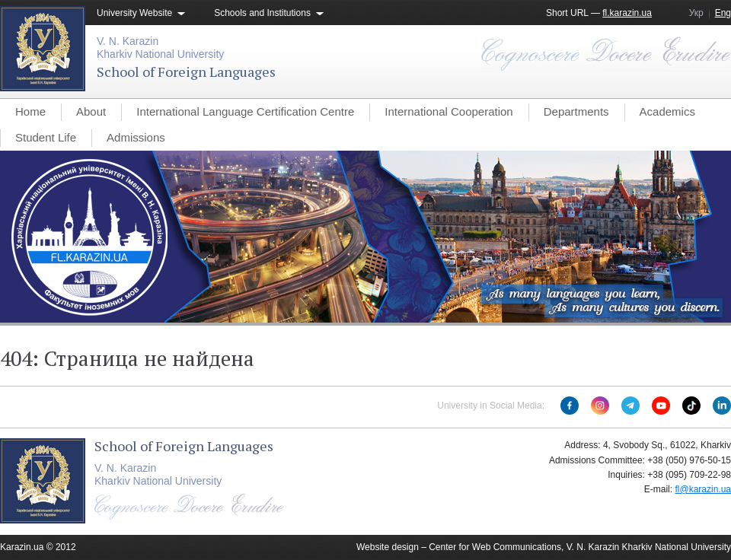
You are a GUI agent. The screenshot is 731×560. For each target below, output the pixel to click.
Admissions (136, 137)
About (91, 111)
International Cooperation (448, 111)
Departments (576, 111)
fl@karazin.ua (703, 489)
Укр (696, 13)
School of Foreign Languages (186, 72)
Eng (723, 13)
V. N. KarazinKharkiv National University (160, 48)
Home (30, 111)
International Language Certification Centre (245, 111)
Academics (667, 111)
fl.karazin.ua (627, 13)
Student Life (46, 137)
